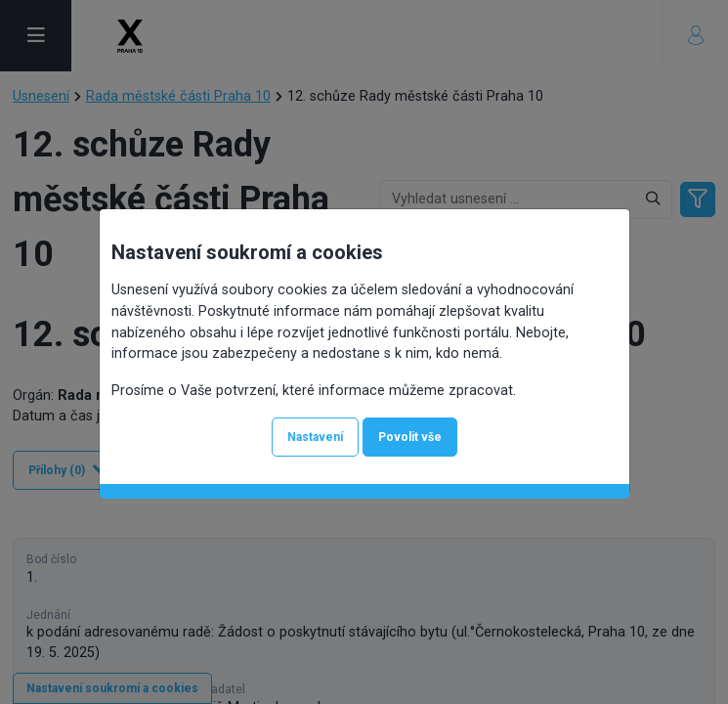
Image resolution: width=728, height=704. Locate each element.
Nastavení (315, 437)
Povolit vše (410, 437)
